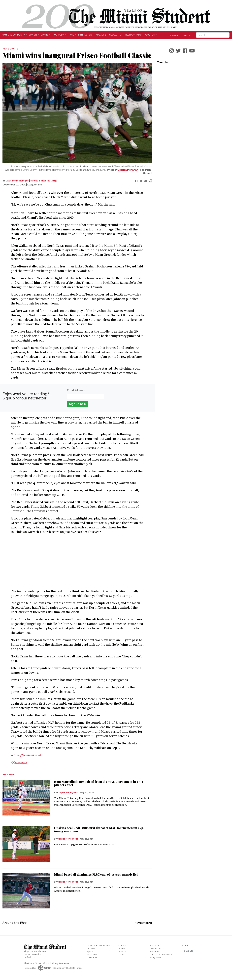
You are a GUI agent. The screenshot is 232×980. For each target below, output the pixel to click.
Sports (90, 952)
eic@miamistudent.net (35, 951)
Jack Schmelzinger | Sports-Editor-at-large (32, 181)
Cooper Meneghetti (68, 793)
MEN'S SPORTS (10, 49)
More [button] (72, 35)
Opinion (91, 949)
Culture (122, 946)
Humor (122, 949)
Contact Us (155, 949)
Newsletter (116, 35)
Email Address (76, 390)
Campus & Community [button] (14, 35)
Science (122, 952)
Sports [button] (45, 35)
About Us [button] (150, 35)
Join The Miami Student (162, 955)
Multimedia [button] (59, 35)
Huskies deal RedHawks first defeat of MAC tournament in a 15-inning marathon (99, 830)
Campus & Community (98, 946)
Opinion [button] (33, 35)
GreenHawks (93, 958)
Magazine (101, 35)
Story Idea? (186, 35)
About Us (155, 946)
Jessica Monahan (128, 170)
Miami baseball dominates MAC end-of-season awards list (96, 874)
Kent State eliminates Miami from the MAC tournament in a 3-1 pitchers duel (99, 783)
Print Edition (85, 35)
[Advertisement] (75, 562)
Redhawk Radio (133, 35)
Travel (122, 955)
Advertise (174, 35)
